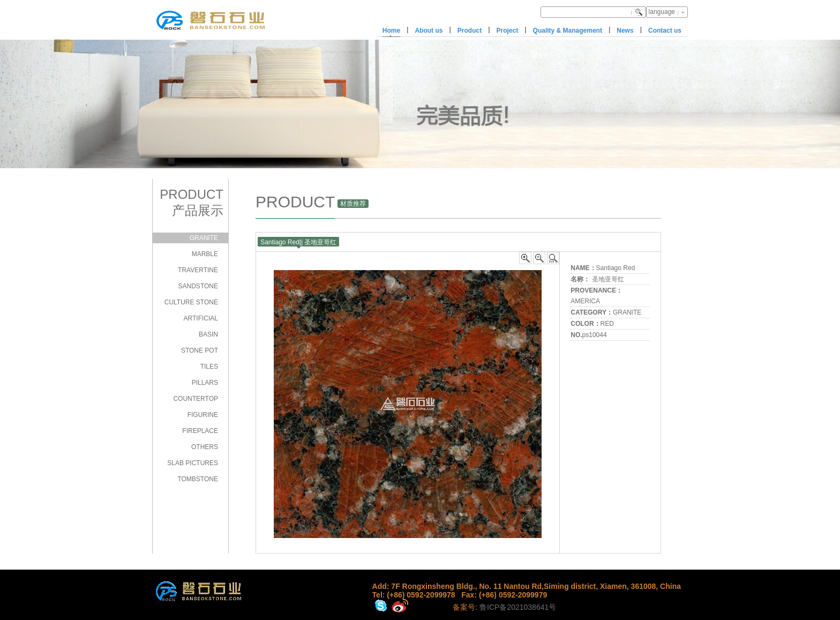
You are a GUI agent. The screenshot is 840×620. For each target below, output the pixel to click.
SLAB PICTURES (193, 463)
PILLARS (205, 383)
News (625, 31)
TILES (209, 367)
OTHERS (205, 447)
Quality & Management (568, 31)
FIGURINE (203, 415)
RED (607, 324)
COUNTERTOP (196, 399)
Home (391, 31)
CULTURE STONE (191, 302)
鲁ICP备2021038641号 (518, 607)
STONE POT (200, 350)
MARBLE (205, 254)
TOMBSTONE (198, 479)
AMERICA (585, 301)
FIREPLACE (200, 431)
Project (508, 31)
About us (429, 31)
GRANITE (204, 238)
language (662, 12)
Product (470, 31)
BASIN (208, 334)
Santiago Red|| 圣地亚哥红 (298, 242)
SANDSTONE (198, 286)
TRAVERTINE (198, 270)
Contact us (665, 31)
